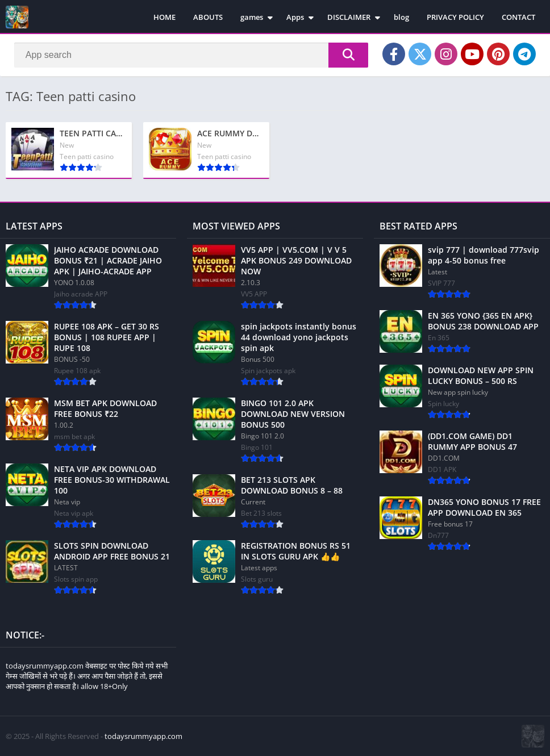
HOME (164, 17)
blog (401, 17)
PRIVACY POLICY (455, 17)
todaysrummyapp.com (143, 736)
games (252, 17)
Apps (295, 17)
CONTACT (518, 17)
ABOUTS (208, 17)
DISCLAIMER (349, 17)
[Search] (191, 55)
